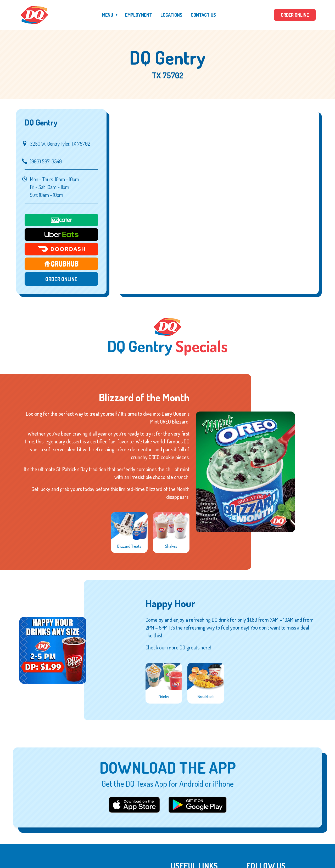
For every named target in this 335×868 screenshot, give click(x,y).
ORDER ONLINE (295, 15)
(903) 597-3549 (46, 161)
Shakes (171, 546)
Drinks (164, 697)
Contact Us (203, 15)
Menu (108, 15)
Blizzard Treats (129, 546)
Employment (139, 15)
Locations (171, 15)
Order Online (61, 279)
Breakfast (206, 696)
